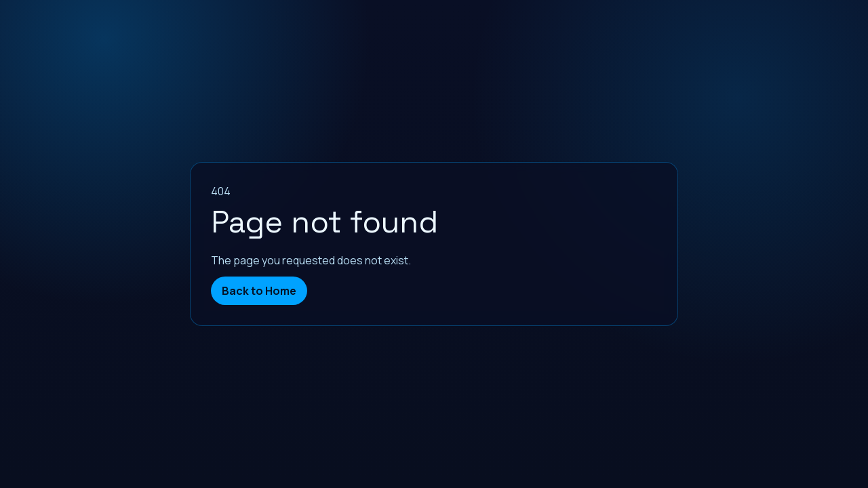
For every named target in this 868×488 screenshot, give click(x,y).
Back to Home (259, 291)
